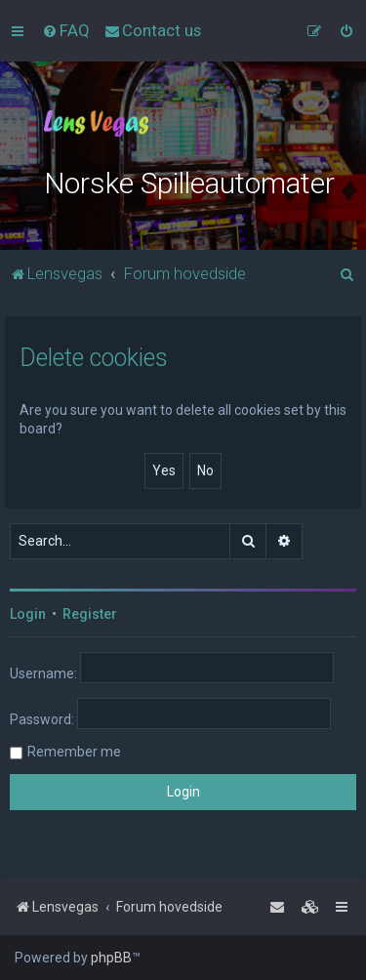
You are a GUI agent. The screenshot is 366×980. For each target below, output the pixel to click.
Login (28, 614)
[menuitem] (66, 30)
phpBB (111, 958)
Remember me (74, 752)
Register (90, 614)
